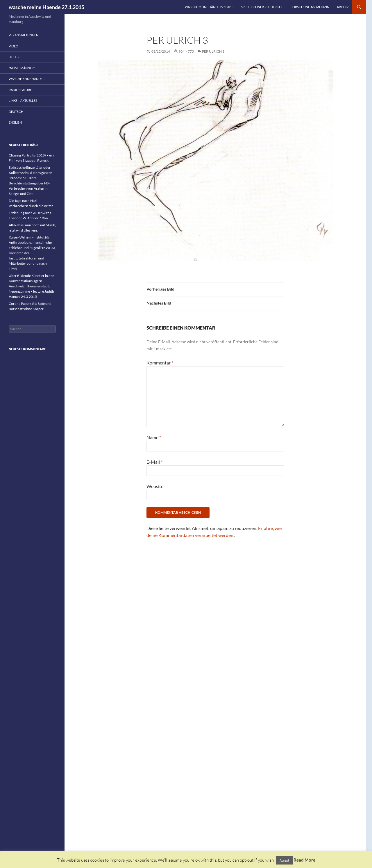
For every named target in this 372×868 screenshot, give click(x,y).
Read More (304, 860)
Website (155, 486)
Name (154, 437)
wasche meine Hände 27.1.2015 (209, 7)
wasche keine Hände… (27, 79)
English (15, 122)
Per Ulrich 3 (213, 51)
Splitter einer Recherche (262, 7)
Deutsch (16, 112)
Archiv (343, 7)
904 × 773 (186, 51)
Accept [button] (284, 860)
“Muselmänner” (22, 68)
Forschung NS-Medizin (310, 7)
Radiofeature (20, 90)
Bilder (14, 57)
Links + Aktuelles (23, 101)
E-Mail (154, 462)
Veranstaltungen (24, 35)
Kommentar (160, 363)
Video (14, 46)
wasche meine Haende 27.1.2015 (46, 7)
